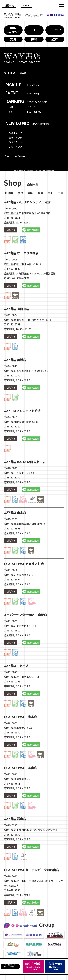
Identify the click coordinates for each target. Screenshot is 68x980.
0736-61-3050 (12, 848)
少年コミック (16, 133)
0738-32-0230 (12, 389)
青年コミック (16, 138)
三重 (61, 206)
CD (34, 30)
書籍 (34, 39)
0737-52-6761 (12, 338)
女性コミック (16, 147)
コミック (55, 30)
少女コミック (16, 142)
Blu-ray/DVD (13, 30)
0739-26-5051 (12, 231)
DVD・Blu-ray (34, 112)
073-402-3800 (12, 282)
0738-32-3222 (12, 440)
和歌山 (9, 206)
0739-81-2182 (12, 491)
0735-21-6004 (12, 593)
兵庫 (40, 206)
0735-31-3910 (12, 644)
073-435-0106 (12, 695)
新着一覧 (9, 5)
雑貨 (55, 39)
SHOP (26, 5)
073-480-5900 (12, 904)
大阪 (30, 206)
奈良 (20, 206)
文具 (13, 39)
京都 (50, 206)
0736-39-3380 (12, 746)
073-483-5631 (12, 797)
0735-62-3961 (12, 542)
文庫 (11, 107)
